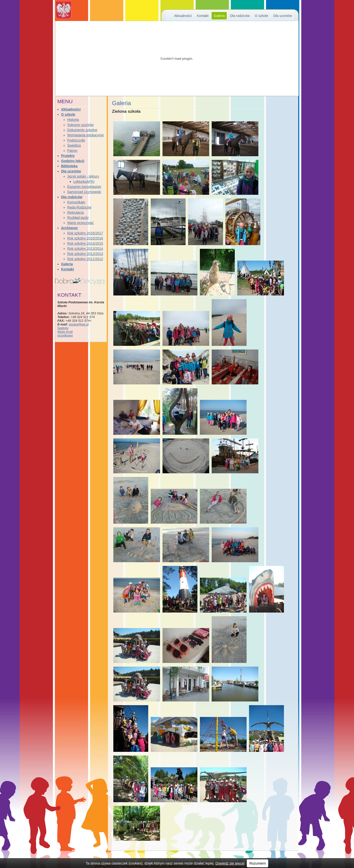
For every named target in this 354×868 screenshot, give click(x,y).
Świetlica (74, 145)
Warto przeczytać (81, 223)
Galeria (219, 16)
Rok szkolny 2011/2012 (85, 259)
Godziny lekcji (73, 161)
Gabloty (63, 328)
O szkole (262, 16)
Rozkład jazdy (78, 218)
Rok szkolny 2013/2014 (85, 249)
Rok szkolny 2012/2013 (85, 254)
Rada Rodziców (79, 207)
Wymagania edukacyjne (86, 135)
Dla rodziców (240, 16)
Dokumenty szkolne (82, 130)
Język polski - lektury (83, 176)
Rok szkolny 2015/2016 (85, 238)
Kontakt (203, 16)
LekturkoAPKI (84, 182)
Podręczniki (76, 140)
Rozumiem (258, 863)
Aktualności (183, 16)
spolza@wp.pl (79, 324)
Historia (73, 120)
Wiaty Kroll (65, 332)
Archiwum (70, 228)
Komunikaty (76, 202)
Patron (72, 151)
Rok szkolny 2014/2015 (85, 243)
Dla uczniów (283, 16)
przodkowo (65, 335)
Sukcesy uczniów (81, 125)
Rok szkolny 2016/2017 (85, 233)
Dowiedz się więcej (230, 863)
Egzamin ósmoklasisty (84, 187)
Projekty (68, 156)
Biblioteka (69, 166)
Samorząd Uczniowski (84, 192)
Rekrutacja (76, 212)
